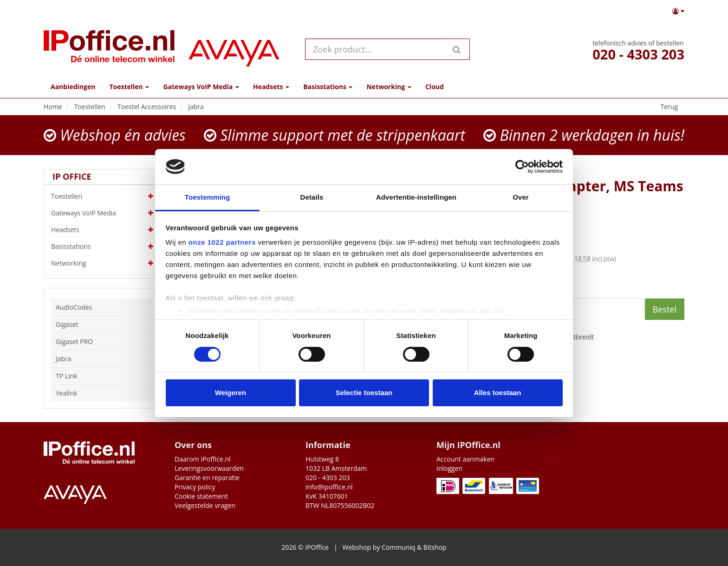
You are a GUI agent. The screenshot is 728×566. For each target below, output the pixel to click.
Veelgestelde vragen (205, 505)
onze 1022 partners (222, 242)
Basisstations (102, 247)
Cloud (435, 87)
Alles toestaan (498, 393)
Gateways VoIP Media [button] (201, 87)
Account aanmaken (465, 459)
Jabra (64, 359)
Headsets (102, 230)
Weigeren (231, 393)
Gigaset (67, 324)
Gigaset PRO (74, 342)
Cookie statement (201, 496)
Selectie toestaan (364, 393)
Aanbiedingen (73, 87)
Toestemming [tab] (208, 197)
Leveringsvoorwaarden (209, 468)
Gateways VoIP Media (102, 213)
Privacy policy (195, 487)
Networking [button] (389, 87)
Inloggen (449, 468)
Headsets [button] (271, 87)
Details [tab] (312, 197)
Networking (102, 263)
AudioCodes (74, 307)
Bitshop (435, 547)
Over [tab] (521, 197)
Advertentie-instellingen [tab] (416, 197)
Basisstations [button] (328, 87)
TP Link (67, 376)
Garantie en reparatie (207, 478)
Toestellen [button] (129, 87)
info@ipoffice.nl (329, 487)
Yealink (66, 393)
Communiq (398, 547)
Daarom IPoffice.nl (203, 459)
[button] (678, 11)
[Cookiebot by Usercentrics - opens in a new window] (522, 167)
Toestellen (102, 196)
